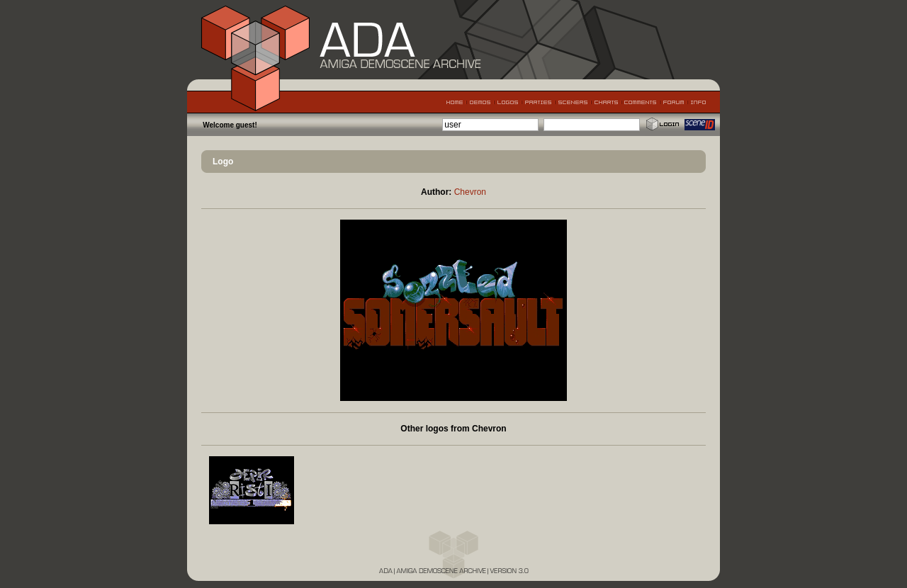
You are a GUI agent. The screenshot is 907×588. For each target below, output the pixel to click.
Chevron (470, 192)
